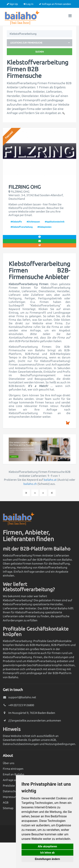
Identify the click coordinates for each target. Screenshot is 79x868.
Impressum (10, 797)
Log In (28, 4)
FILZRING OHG (25, 187)
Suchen (40, 52)
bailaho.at (50, 480)
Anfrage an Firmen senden (55, 4)
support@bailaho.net (22, 697)
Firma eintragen (13, 769)
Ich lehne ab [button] (47, 853)
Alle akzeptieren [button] (47, 846)
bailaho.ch (30, 484)
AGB (6, 802)
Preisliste (9, 786)
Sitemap (8, 808)
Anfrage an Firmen (15, 780)
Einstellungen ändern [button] (47, 859)
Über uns (9, 763)
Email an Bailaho (14, 774)
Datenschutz (11, 791)
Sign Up (12, 4)
